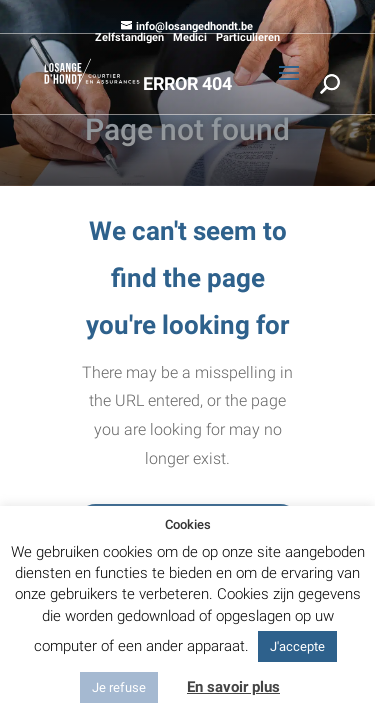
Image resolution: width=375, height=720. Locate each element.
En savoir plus (233, 687)
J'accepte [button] (297, 646)
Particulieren (248, 37)
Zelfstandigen (129, 37)
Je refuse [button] (119, 687)
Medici (190, 37)
